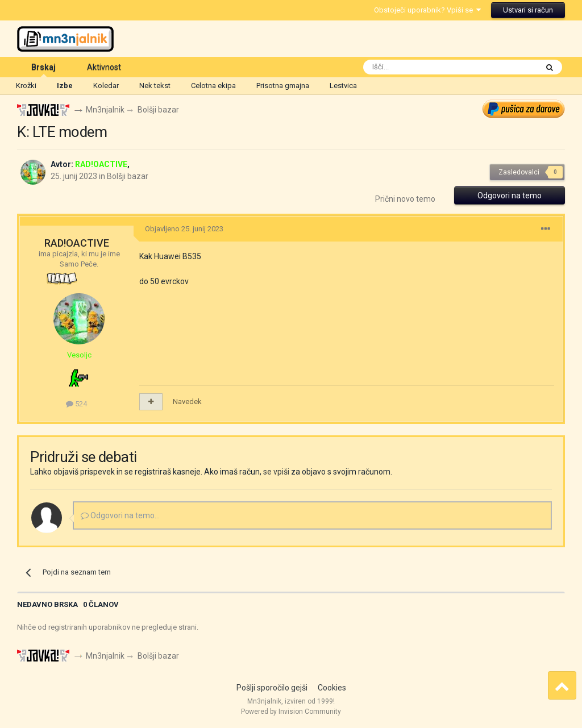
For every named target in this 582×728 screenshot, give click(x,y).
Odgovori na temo (510, 195)
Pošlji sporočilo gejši (272, 688)
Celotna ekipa (213, 86)
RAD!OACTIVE (77, 243)
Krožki (26, 86)
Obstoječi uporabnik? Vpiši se (427, 10)
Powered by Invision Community (291, 712)
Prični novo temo (405, 199)
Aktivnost (104, 67)
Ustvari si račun (528, 10)
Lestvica (343, 86)
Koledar (106, 86)
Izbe (65, 86)
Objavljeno (184, 229)
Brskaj (43, 70)
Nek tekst (155, 86)
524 (76, 404)
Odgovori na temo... (120, 515)
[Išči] (424, 67)
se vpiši (276, 472)
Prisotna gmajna (283, 86)
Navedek (187, 402)
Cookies (332, 688)
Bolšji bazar (128, 176)
